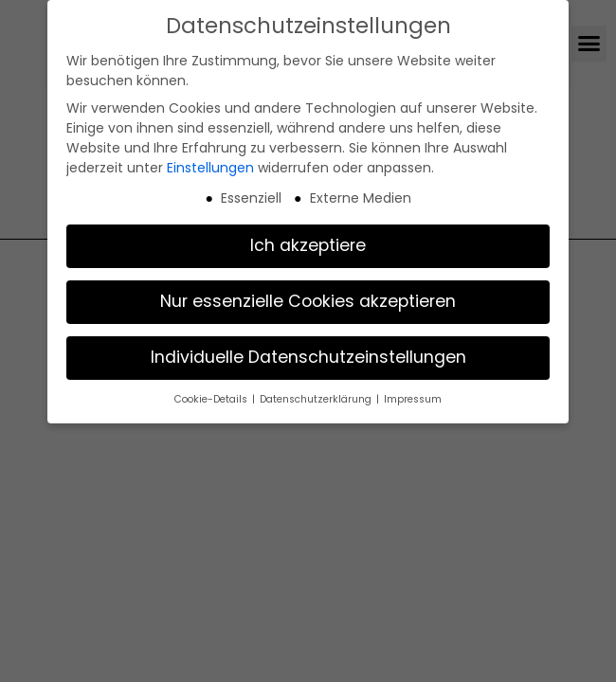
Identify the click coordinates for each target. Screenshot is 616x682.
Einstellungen (210, 168)
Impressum (413, 399)
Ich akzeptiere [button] (308, 245)
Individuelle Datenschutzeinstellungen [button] (308, 357)
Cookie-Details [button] (212, 399)
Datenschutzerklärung (317, 399)
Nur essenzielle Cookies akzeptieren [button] (308, 301)
